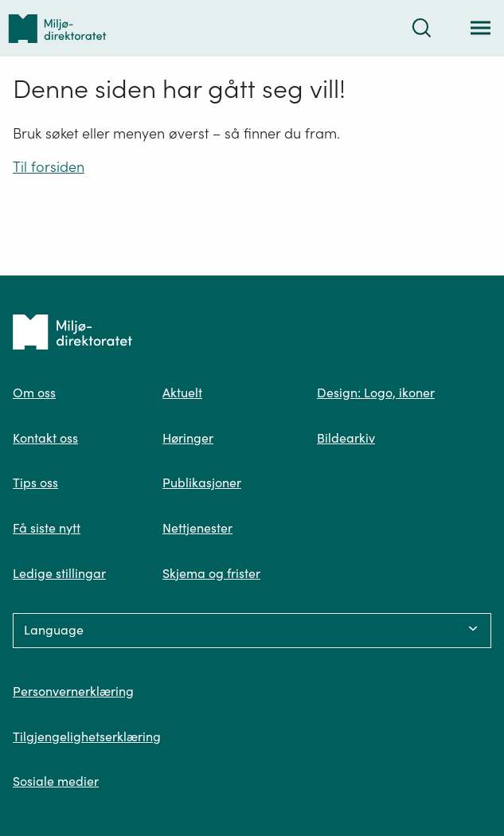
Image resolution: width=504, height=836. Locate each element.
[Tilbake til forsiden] (57, 28)
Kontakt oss (45, 438)
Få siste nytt (47, 528)
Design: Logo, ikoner (376, 393)
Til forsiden (49, 167)
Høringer (188, 438)
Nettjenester (197, 528)
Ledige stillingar (59, 573)
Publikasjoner (202, 482)
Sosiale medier (56, 781)
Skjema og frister (211, 573)
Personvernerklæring (73, 691)
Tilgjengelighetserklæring (87, 736)
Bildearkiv (346, 438)
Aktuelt (182, 393)
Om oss (34, 393)
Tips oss (35, 482)
